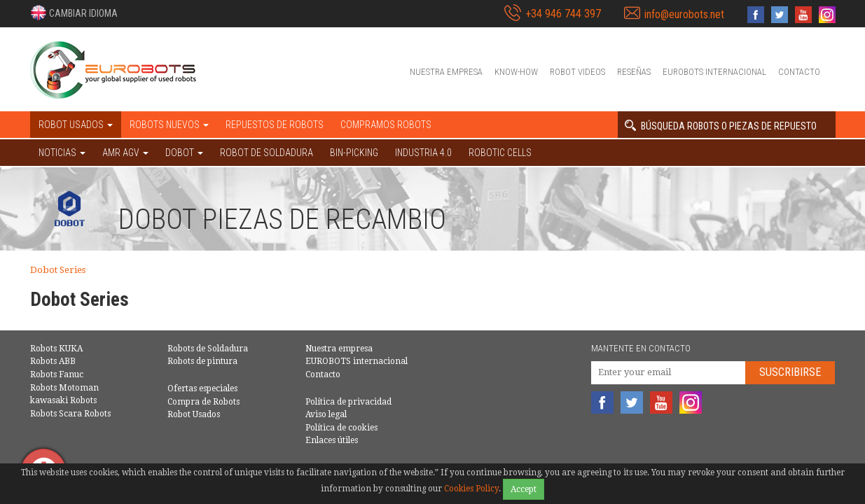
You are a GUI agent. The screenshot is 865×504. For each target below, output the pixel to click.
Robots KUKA (56, 349)
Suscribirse (790, 372)
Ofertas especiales (202, 388)
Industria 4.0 (423, 153)
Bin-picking (354, 153)
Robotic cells (500, 153)
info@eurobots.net (684, 14)
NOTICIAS (62, 153)
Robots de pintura (202, 361)
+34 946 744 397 (563, 14)
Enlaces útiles (332, 440)
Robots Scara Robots (70, 414)
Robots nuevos (169, 125)
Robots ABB (53, 361)
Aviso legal (326, 414)
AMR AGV (125, 153)
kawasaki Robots (63, 400)
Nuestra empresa (446, 72)
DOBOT (184, 153)
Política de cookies (341, 428)
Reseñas (634, 72)
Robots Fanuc (57, 374)
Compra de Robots (203, 402)
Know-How (516, 72)
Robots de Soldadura (208, 349)
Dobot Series (58, 270)
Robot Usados (194, 414)
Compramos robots (386, 125)
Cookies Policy (471, 489)
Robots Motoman (64, 388)
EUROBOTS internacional (714, 72)
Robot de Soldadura (267, 153)
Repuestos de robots (275, 125)
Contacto (799, 72)
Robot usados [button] (76, 125)
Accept (524, 489)
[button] (74, 13)
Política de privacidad (348, 402)
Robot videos (577, 72)
